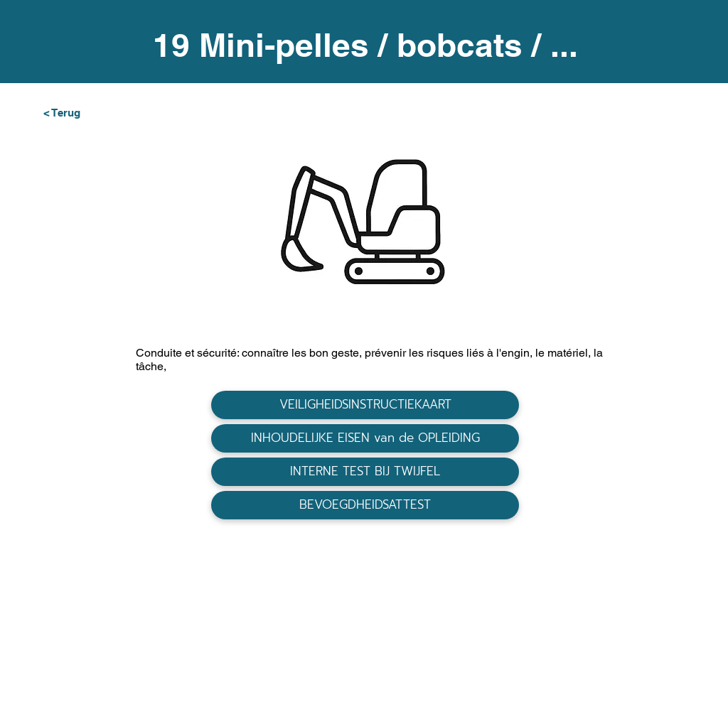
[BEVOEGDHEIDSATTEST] (365, 505)
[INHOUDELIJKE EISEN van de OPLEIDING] (365, 438)
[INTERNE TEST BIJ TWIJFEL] (365, 472)
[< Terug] (89, 112)
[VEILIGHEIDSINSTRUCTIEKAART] (365, 405)
